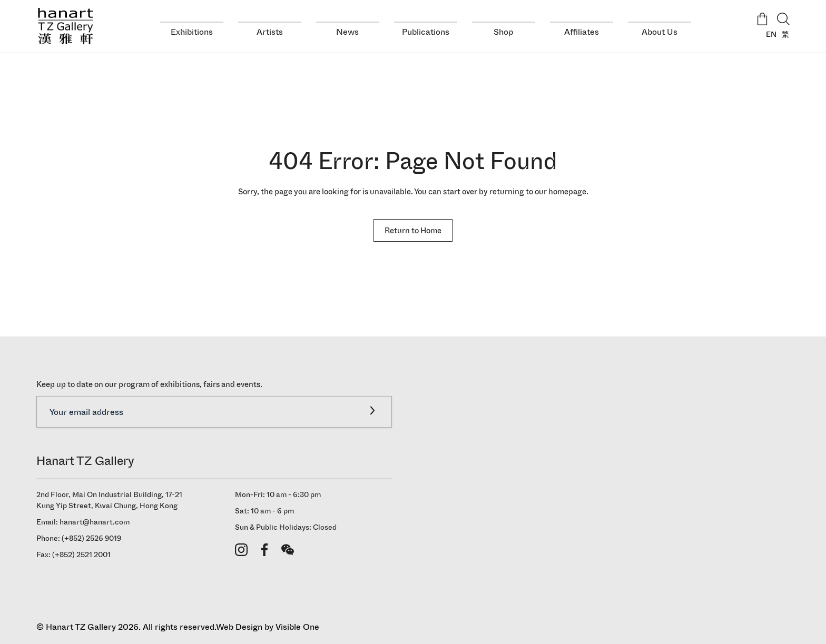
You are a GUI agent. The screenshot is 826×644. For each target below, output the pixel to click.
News (347, 32)
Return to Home (413, 230)
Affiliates (582, 32)
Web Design (239, 627)
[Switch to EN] (769, 34)
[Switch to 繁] (783, 34)
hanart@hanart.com (95, 522)
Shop (503, 32)
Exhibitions (192, 32)
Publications (426, 32)
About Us (660, 32)
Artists (270, 32)
